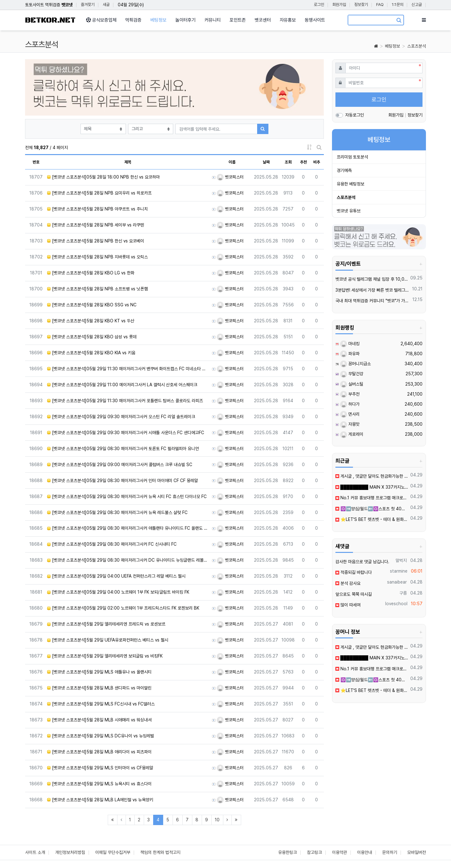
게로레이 (352, 434)
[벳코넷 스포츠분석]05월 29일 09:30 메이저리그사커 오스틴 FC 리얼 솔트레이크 (121, 417)
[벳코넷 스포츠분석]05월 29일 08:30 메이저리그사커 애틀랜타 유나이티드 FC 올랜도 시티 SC (128, 528)
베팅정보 (392, 46)
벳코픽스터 (230, 177)
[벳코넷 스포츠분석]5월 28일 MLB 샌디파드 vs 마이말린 (99, 688)
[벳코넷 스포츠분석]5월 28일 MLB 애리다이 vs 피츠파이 (99, 752)
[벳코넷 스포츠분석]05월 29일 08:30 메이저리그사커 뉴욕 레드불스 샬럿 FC (117, 512)
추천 (303, 162)
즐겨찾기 (88, 5)
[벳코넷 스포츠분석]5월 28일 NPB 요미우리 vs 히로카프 (99, 193)
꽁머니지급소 (355, 364)
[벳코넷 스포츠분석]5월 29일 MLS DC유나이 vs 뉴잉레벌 (101, 736)
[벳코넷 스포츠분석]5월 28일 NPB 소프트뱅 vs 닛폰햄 (97, 289)
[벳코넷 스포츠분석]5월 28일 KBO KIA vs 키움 (91, 353)
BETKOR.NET (50, 20)
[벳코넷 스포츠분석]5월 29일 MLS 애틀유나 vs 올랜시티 (99, 672)
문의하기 (390, 852)
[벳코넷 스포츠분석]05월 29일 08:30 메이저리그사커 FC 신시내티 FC (112, 544)
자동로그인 (355, 115)
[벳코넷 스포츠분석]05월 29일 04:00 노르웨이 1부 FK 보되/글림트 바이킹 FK (118, 592)
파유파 (350, 354)
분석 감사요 (348, 583)
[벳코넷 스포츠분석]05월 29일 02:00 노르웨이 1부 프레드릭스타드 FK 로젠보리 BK (123, 608)
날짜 (266, 162)
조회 (288, 162)
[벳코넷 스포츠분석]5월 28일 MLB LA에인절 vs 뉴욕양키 (100, 800)
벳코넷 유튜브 (349, 211)
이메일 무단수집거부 (113, 852)
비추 (317, 162)
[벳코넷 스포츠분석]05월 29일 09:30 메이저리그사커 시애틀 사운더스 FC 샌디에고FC (126, 433)
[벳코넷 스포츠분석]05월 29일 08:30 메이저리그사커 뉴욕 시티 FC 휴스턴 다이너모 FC (127, 496)
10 (217, 820)
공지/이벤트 (348, 264)
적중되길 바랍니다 (354, 572)
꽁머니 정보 (348, 632)
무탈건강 (352, 374)
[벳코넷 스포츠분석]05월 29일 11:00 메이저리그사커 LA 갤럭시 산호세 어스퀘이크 (122, 385)
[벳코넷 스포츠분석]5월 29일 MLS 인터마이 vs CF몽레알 (100, 768)
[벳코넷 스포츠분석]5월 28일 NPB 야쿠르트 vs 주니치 (97, 209)
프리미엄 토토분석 (352, 157)
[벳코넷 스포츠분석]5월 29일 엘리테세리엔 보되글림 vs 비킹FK (105, 656)
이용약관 (340, 852)
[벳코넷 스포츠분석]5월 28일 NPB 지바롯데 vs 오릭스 (97, 257)
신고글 (417, 5)
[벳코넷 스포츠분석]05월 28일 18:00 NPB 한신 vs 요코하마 (103, 177)
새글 (106, 5)
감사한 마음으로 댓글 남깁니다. (362, 562)
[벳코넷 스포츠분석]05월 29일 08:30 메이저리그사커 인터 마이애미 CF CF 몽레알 (122, 481)
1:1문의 (398, 5)
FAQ (380, 5)
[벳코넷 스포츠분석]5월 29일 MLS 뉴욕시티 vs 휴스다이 (99, 784)
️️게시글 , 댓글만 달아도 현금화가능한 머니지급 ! (372, 476)
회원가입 (339, 5)
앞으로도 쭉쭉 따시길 (354, 594)
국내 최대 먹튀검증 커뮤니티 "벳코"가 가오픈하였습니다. (373, 301)
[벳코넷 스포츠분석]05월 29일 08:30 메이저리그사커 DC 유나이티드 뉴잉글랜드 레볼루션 (128, 560)
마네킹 (350, 344)
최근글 (342, 461)
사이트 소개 (35, 852)
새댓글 (342, 546)
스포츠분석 (417, 46)
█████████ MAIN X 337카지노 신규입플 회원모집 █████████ (372, 487)
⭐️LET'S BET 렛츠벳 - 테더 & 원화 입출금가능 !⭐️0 (372, 519)
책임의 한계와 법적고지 (160, 852)
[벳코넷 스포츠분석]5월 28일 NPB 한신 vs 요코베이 (96, 241)
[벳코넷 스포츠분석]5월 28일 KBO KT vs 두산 (91, 321)
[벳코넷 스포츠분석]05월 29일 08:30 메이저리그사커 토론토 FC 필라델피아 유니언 (123, 449)
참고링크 (314, 852)
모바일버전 (417, 852)
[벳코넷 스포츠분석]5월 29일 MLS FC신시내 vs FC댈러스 (101, 704)
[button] (47, 89)
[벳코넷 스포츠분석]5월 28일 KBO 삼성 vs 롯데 (92, 337)
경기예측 (344, 170)
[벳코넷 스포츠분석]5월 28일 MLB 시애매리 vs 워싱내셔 (99, 720)
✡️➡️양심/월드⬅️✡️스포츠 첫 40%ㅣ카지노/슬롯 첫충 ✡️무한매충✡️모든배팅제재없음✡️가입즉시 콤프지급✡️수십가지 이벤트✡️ (372, 509)
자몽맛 (350, 424)
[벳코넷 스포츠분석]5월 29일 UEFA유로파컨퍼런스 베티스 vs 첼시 (108, 640)
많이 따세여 (348, 605)
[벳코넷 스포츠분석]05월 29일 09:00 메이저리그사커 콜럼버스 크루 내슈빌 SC (120, 465)
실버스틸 (352, 384)
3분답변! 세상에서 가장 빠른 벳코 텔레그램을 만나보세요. (373, 290)
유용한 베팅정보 (350, 184)
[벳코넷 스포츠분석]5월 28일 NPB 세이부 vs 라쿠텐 (96, 225)
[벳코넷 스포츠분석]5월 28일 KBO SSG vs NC (92, 305)
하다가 (350, 404)
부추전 (350, 394)
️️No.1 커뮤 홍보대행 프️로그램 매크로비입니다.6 (372, 498)
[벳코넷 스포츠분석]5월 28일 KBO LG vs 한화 (91, 273)
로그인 (319, 5)
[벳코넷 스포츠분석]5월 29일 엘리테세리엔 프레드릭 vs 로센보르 (106, 624)
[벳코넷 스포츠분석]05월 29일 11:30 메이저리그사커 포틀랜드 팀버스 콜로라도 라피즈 (125, 401)
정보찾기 (361, 5)
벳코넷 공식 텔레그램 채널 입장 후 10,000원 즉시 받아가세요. (372, 279)
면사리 (350, 414)
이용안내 (365, 852)
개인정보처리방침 (70, 852)
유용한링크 (288, 852)
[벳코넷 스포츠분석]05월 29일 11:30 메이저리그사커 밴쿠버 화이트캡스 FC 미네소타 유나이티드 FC (128, 369)
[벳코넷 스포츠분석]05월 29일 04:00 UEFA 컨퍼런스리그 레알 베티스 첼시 (116, 576)
